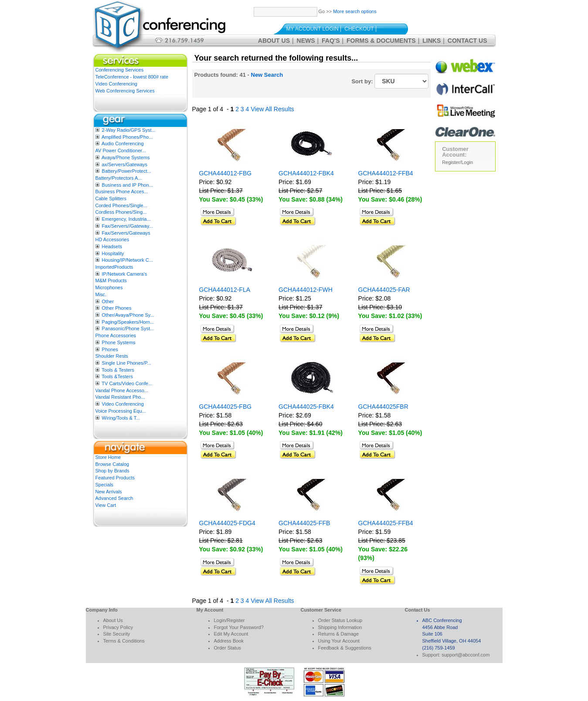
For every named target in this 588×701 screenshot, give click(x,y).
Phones (110, 349)
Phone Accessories (116, 335)
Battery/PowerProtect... (127, 171)
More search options (355, 11)
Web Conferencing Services (125, 91)
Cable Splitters (111, 198)
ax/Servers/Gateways (125, 164)
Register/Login (457, 162)
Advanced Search (114, 498)
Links (432, 41)
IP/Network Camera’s (125, 274)
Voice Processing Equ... (121, 411)
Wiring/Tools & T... (121, 418)
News (306, 41)
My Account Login (313, 29)
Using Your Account (339, 641)
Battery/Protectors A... (119, 178)
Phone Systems (119, 342)
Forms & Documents (381, 41)
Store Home (108, 457)
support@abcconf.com (466, 655)
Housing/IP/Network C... (127, 260)
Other (108, 301)
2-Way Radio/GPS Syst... (129, 130)
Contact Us (467, 41)
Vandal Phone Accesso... (122, 390)
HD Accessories (112, 239)
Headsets (112, 246)
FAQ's (331, 41)
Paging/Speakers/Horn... (128, 322)
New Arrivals (109, 492)
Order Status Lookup (340, 620)
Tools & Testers (118, 370)
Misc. (101, 294)
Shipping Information (340, 627)
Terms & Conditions (124, 641)
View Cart (106, 505)
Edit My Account (231, 634)
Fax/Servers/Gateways (126, 233)
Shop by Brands (112, 471)
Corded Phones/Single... (121, 205)
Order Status (228, 648)
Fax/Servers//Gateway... (127, 226)
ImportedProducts (114, 267)
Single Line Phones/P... (127, 363)
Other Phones (117, 308)
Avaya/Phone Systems (126, 157)
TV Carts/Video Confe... (127, 383)
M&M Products (111, 280)
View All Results (272, 109)
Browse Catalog (112, 464)
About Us (274, 41)
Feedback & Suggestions (345, 648)
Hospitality (113, 253)
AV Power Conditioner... (121, 150)
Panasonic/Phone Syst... (128, 328)
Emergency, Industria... (126, 219)
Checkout (359, 29)
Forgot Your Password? (239, 627)
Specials (105, 485)
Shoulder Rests (112, 356)
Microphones (109, 287)
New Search (267, 75)
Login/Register (229, 620)
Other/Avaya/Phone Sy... (128, 315)
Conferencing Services (120, 70)
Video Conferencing (116, 84)
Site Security (117, 634)
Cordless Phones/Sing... (121, 212)
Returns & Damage (339, 634)
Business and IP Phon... (127, 185)
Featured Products (115, 478)
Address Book (229, 641)
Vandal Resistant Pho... (120, 397)
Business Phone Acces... (122, 191)
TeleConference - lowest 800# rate (132, 77)
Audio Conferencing (123, 144)
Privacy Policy (118, 627)
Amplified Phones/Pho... (127, 137)
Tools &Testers (117, 376)
